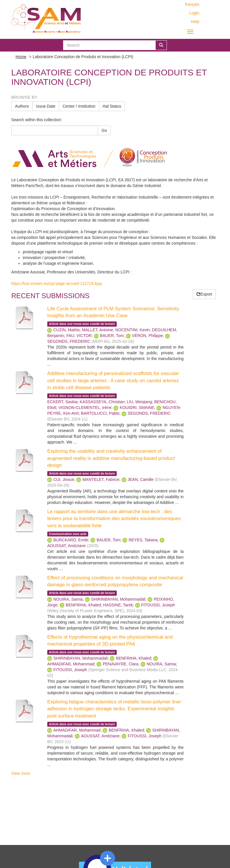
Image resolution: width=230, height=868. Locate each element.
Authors (22, 106)
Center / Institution (79, 106)
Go (104, 130)
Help (195, 22)
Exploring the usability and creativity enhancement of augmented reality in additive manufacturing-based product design (111, 458)
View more (21, 773)
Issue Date (46, 106)
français (192, 4)
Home (21, 57)
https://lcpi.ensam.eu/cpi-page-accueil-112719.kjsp (56, 283)
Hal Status (112, 106)
